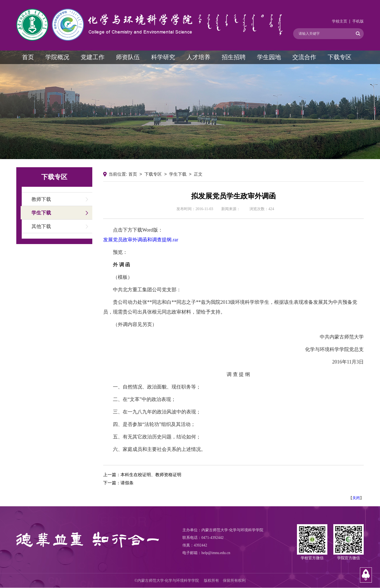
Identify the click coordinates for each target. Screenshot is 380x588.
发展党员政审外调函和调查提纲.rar (141, 240)
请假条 (127, 483)
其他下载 (41, 226)
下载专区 (340, 57)
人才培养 (198, 57)
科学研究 (163, 57)
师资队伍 (128, 57)
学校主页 (340, 21)
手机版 (358, 21)
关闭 (356, 498)
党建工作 (93, 57)
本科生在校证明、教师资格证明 (151, 475)
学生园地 (269, 57)
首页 (28, 57)
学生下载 (41, 213)
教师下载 (41, 199)
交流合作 (304, 57)
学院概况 (57, 57)
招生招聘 (234, 57)
